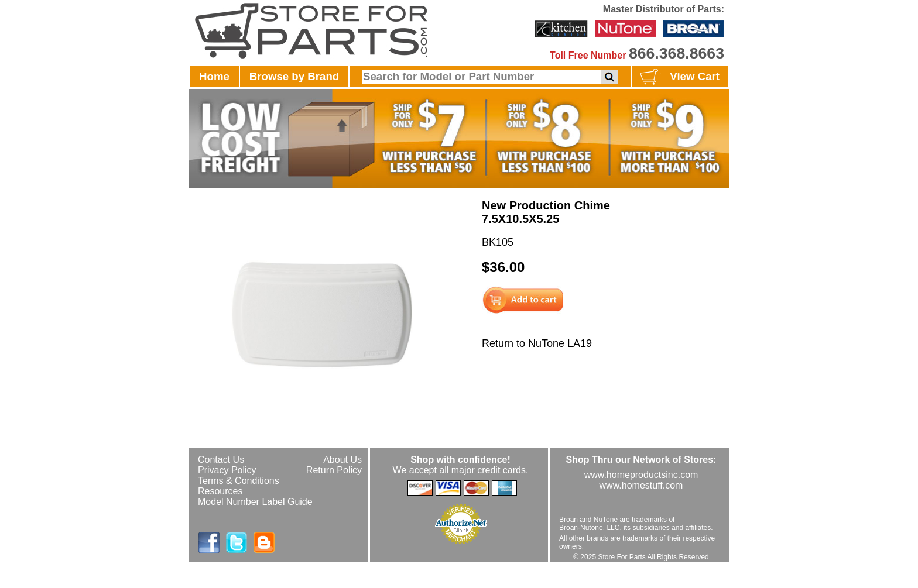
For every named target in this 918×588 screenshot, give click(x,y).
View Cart (678, 77)
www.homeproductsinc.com (641, 475)
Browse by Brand (294, 76)
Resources (220, 491)
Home (214, 76)
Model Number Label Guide (255, 502)
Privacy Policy (227, 470)
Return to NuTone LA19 (537, 343)
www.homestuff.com (641, 485)
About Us (342, 460)
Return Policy (334, 470)
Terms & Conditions (239, 481)
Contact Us (221, 460)
